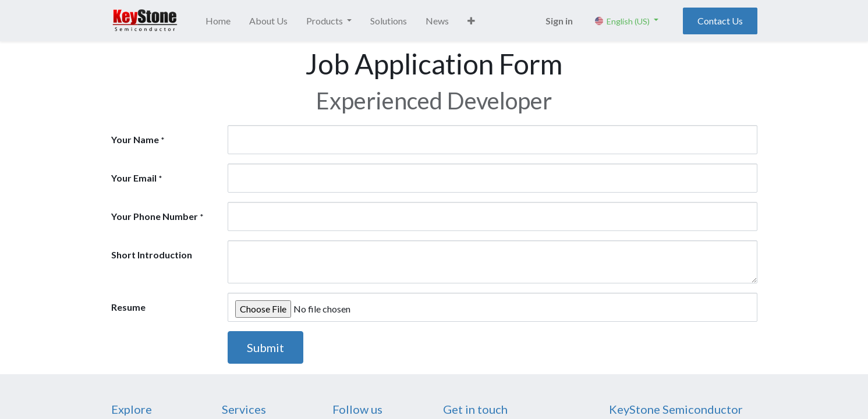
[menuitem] (218, 21)
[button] (471, 21)
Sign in (559, 21)
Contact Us (720, 21)
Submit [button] (265, 347)
